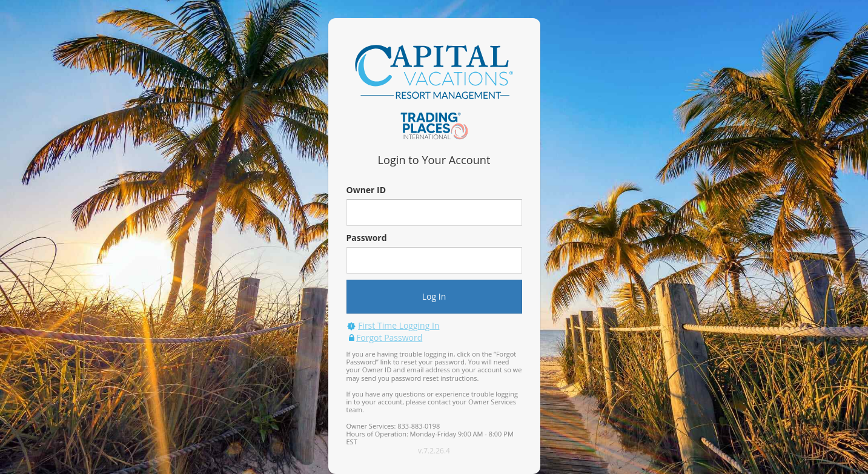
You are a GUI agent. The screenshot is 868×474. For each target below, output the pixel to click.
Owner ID (366, 190)
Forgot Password (389, 337)
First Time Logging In (399, 325)
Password (367, 238)
